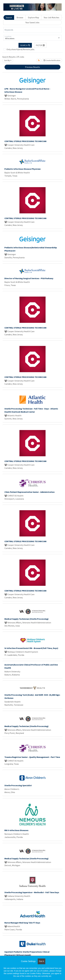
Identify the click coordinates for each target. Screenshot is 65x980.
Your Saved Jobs (32, 22)
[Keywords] (32, 30)
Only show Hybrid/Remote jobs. (21, 49)
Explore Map (33, 17)
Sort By (7, 60)
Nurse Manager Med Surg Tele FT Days (22, 923)
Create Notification (52, 60)
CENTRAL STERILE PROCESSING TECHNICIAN (25, 141)
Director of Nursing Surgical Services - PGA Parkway (29, 278)
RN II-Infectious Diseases (16, 830)
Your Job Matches (51, 17)
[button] (40, 45)
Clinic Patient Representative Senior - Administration (29, 492)
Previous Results (32, 67)
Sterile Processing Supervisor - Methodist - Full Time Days (32, 892)
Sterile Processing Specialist (18, 785)
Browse (20, 17)
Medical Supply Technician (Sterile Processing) (26, 619)
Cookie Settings (28, 961)
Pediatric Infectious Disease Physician (23, 169)
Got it (42, 961)
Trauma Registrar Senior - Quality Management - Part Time (32, 757)
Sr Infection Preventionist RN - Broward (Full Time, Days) (31, 648)
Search (9, 17)
